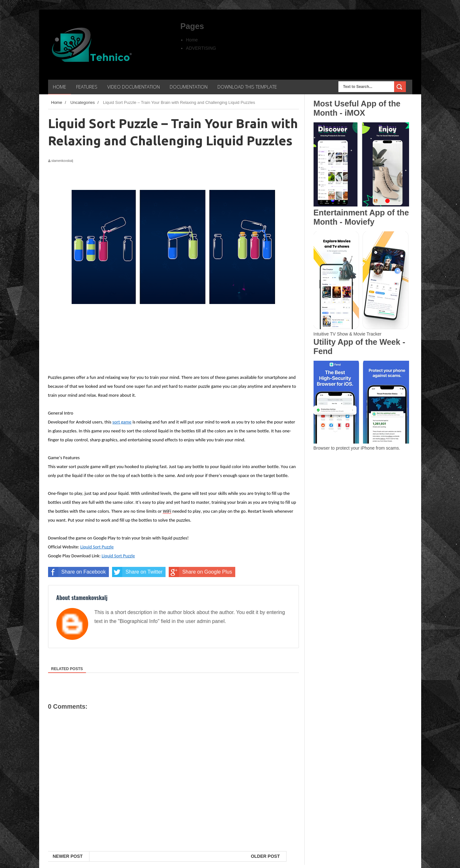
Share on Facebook (77, 572)
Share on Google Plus (200, 572)
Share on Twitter (137, 572)
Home (192, 40)
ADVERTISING (201, 48)
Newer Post (68, 856)
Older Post (265, 856)
